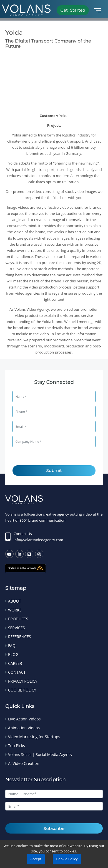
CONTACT (17, 672)
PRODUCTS (18, 619)
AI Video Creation (24, 763)
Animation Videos (24, 728)
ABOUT (15, 601)
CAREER (15, 663)
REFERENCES (20, 637)
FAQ (12, 646)
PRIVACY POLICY (23, 681)
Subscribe (54, 828)
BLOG (13, 654)
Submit (54, 470)
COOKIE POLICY (22, 690)
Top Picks (17, 746)
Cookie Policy (67, 859)
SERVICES (17, 628)
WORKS (15, 610)
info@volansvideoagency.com (38, 540)
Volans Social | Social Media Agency (40, 754)
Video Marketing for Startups (34, 737)
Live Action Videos (24, 719)
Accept (36, 859)
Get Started (73, 10)
